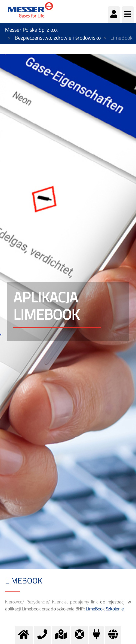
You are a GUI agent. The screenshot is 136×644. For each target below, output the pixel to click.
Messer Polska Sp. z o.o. (31, 30)
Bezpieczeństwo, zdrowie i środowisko (58, 38)
